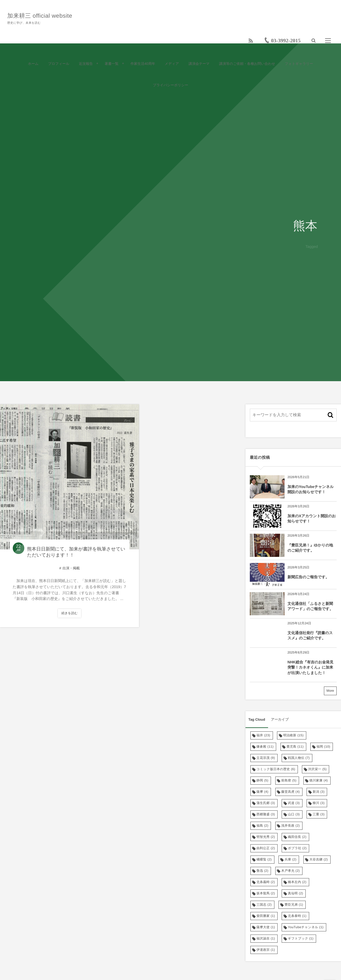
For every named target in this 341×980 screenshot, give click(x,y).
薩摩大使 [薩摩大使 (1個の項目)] (266, 927)
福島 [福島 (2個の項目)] (262, 826)
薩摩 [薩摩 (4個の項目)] (262, 792)
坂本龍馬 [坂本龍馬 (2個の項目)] (266, 893)
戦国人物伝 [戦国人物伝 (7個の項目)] (299, 758)
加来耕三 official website (41, 15)
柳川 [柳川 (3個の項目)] (319, 803)
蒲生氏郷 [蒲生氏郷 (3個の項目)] (266, 803)
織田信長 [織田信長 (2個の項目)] (297, 837)
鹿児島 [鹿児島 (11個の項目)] (295, 747)
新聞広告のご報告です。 (308, 577)
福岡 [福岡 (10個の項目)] (323, 747)
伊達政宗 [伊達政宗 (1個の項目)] (266, 950)
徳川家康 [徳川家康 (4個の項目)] (319, 781)
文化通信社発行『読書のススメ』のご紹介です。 (310, 635)
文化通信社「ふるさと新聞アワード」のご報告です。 (310, 606)
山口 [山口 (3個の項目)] (294, 814)
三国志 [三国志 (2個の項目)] (264, 905)
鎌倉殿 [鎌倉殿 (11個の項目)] (265, 747)
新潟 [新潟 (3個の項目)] (319, 792)
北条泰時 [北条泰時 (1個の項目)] (297, 916)
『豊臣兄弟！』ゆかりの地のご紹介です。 (310, 548)
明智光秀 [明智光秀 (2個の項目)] (266, 837)
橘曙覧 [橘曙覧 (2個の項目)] (264, 860)
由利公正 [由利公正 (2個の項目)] (266, 848)
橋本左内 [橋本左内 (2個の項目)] (297, 882)
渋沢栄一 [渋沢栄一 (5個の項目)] (317, 769)
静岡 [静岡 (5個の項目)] (262, 781)
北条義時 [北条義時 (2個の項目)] (266, 882)
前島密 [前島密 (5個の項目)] (289, 781)
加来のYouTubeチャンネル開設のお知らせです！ (311, 489)
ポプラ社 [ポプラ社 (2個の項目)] (297, 848)
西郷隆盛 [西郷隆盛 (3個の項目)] (266, 814)
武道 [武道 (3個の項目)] (294, 803)
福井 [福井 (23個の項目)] (263, 735)
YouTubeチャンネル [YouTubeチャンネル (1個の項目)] (306, 927)
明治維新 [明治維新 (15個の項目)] (293, 735)
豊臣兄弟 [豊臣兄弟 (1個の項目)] (294, 905)
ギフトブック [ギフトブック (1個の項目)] (300, 939)
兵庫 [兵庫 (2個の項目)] (290, 860)
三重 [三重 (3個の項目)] (319, 814)
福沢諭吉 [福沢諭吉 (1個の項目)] (266, 939)
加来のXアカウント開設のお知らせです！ (312, 519)
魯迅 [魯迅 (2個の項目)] (262, 871)
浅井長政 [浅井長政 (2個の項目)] (291, 826)
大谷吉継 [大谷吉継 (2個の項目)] (319, 860)
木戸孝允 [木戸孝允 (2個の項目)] (291, 871)
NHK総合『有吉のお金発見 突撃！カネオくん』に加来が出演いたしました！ (312, 667)
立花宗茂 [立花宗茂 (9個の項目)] (266, 758)
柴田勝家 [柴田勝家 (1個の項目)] (266, 916)
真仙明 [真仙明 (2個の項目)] (295, 893)
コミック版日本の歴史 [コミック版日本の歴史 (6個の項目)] (276, 769)
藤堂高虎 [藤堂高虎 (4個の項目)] (291, 792)
